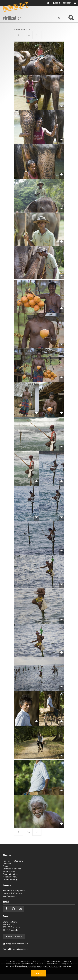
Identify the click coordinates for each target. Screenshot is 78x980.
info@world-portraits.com (17, 944)
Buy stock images (10, 896)
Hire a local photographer (14, 891)
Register (67, 3)
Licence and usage (11, 880)
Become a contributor (12, 869)
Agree (39, 973)
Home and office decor (13, 893)
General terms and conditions (15, 949)
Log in (58, 3)
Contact (6, 866)
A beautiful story (10, 877)
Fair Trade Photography (13, 861)
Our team (7, 864)
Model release (9, 871)
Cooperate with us (11, 874)
